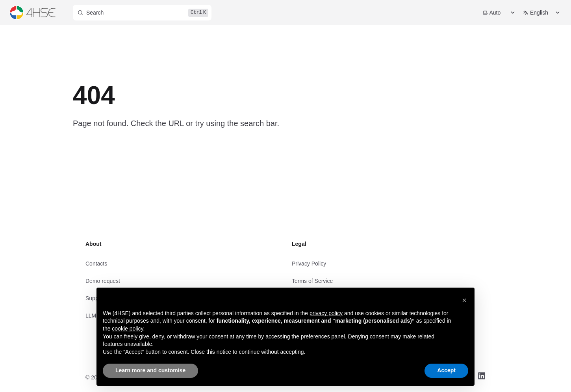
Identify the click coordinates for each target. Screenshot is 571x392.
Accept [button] (446, 370)
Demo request (103, 281)
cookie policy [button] (127, 329)
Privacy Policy (309, 264)
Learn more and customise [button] (150, 370)
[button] (464, 300)
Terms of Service (312, 281)
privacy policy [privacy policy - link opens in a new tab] (326, 313)
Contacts (96, 264)
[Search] (142, 13)
